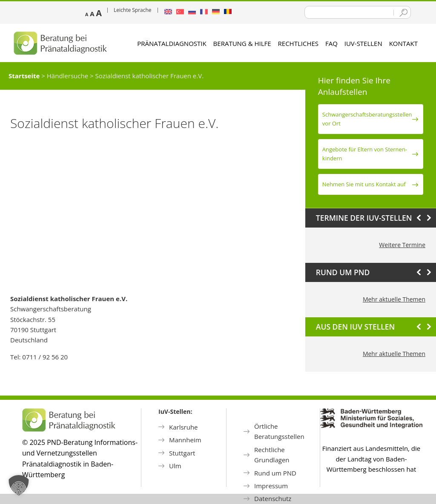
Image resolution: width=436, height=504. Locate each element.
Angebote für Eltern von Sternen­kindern (365, 154)
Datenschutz (273, 498)
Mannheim (185, 440)
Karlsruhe (184, 427)
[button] (19, 485)
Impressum (271, 486)
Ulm (175, 466)
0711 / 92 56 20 (45, 357)
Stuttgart (182, 453)
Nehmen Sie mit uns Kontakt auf (364, 184)
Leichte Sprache (133, 10)
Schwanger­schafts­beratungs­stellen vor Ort (367, 119)
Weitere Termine (402, 245)
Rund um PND (275, 473)
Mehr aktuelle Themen (394, 299)
